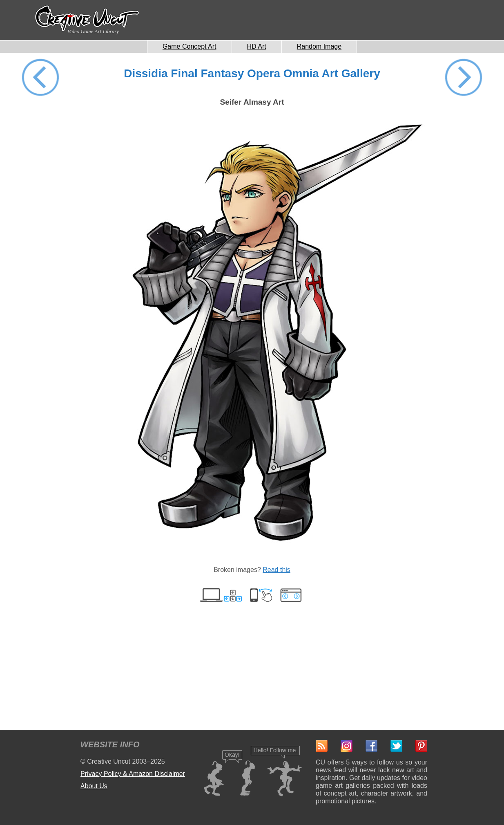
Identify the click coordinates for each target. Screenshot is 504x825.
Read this (277, 570)
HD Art (257, 46)
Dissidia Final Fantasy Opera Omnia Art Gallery (252, 73)
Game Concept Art (190, 46)
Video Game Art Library (93, 31)
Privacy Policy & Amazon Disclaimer (133, 774)
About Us (94, 786)
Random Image (319, 46)
